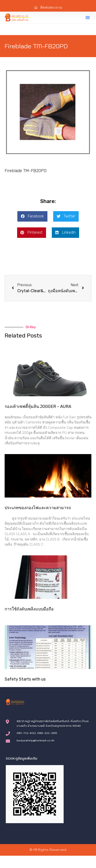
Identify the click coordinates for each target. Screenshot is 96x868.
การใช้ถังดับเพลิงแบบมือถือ (29, 609)
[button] (88, 17)
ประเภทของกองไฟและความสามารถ (38, 508)
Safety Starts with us (25, 679)
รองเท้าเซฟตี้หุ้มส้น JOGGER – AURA (38, 406)
